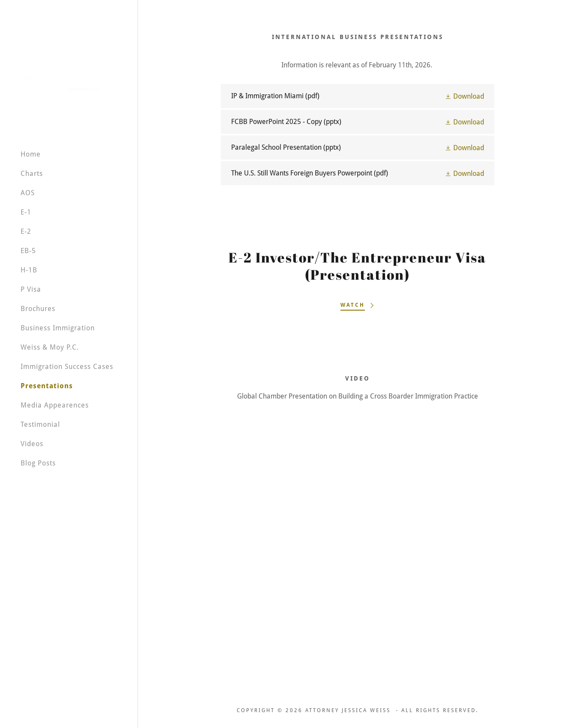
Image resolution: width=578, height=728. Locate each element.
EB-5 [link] (28, 251)
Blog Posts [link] (38, 463)
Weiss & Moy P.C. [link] (50, 347)
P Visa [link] (31, 289)
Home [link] (31, 154)
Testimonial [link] (40, 424)
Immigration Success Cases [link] (67, 367)
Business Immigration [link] (58, 328)
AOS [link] (28, 193)
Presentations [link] (47, 386)
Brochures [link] (38, 309)
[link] (61, 84)
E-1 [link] (26, 212)
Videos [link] (32, 444)
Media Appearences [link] (55, 405)
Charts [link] (32, 174)
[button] (464, 96)
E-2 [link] (26, 231)
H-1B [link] (29, 270)
